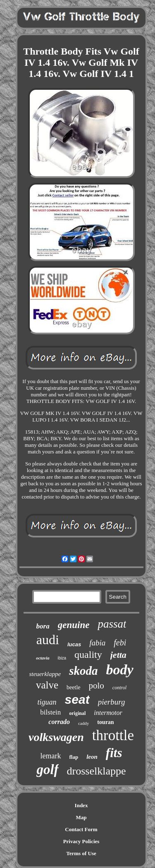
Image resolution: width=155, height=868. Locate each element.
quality (88, 655)
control (119, 688)
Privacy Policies (81, 841)
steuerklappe (45, 674)
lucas (74, 644)
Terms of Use (81, 853)
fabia (97, 643)
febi (120, 643)
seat (77, 699)
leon (92, 757)
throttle (113, 735)
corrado (59, 722)
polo (97, 686)
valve (47, 685)
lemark (51, 756)
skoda (83, 671)
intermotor (108, 713)
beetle (73, 687)
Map (81, 817)
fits (114, 753)
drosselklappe (97, 771)
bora (43, 626)
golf (47, 770)
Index (81, 805)
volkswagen (56, 737)
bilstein (50, 712)
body (119, 670)
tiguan (47, 702)
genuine (74, 625)
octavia (43, 658)
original (77, 713)
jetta (118, 655)
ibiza (62, 658)
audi (48, 640)
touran (105, 722)
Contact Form (81, 829)
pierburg (112, 702)
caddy (83, 723)
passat (112, 624)
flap (74, 757)
